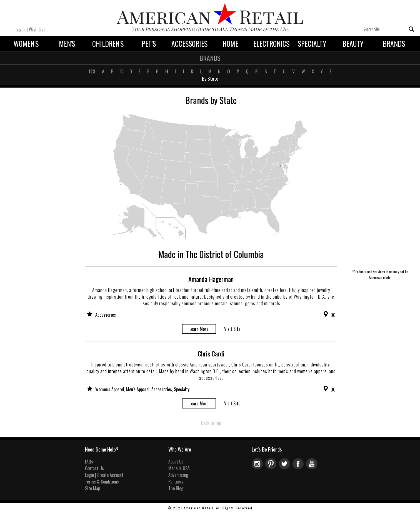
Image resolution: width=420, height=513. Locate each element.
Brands (394, 43)
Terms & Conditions (102, 482)
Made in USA (179, 468)
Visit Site (232, 329)
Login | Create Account (104, 475)
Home (230, 43)
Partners (176, 482)
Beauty (353, 43)
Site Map (92, 488)
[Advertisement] (380, 184)
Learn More (199, 329)
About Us (176, 462)
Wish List (37, 29)
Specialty (312, 43)
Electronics (271, 43)
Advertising (178, 475)
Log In (21, 29)
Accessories (189, 43)
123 (92, 71)
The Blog (176, 488)
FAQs (89, 462)
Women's (26, 43)
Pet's (149, 43)
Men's (67, 43)
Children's (108, 43)
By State (210, 78)
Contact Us (94, 468)
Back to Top (211, 423)
